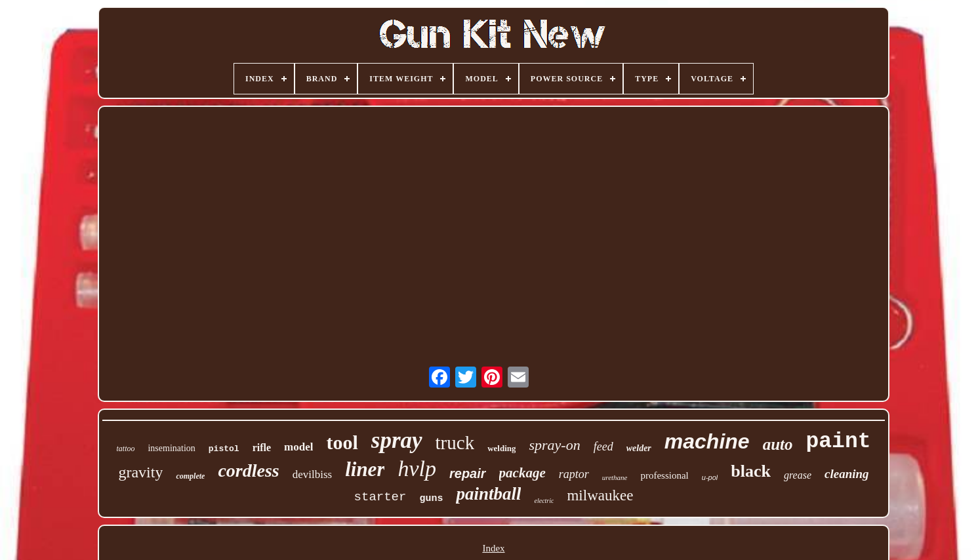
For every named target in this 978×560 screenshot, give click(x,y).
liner (365, 469)
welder (639, 448)
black (751, 471)
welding (501, 448)
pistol (224, 449)
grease (798, 475)
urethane (615, 477)
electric (544, 501)
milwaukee (600, 495)
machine (707, 441)
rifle (262, 448)
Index (493, 548)
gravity (140, 472)
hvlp (417, 469)
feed (603, 447)
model (298, 447)
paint (838, 442)
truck (455, 443)
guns (431, 499)
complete (190, 476)
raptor (574, 474)
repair (468, 473)
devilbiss (312, 474)
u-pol (710, 477)
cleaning (847, 474)
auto (778, 444)
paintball (488, 494)
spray (397, 440)
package (522, 473)
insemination (171, 448)
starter (380, 497)
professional (664, 475)
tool (342, 442)
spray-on (554, 445)
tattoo (125, 449)
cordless (248, 470)
